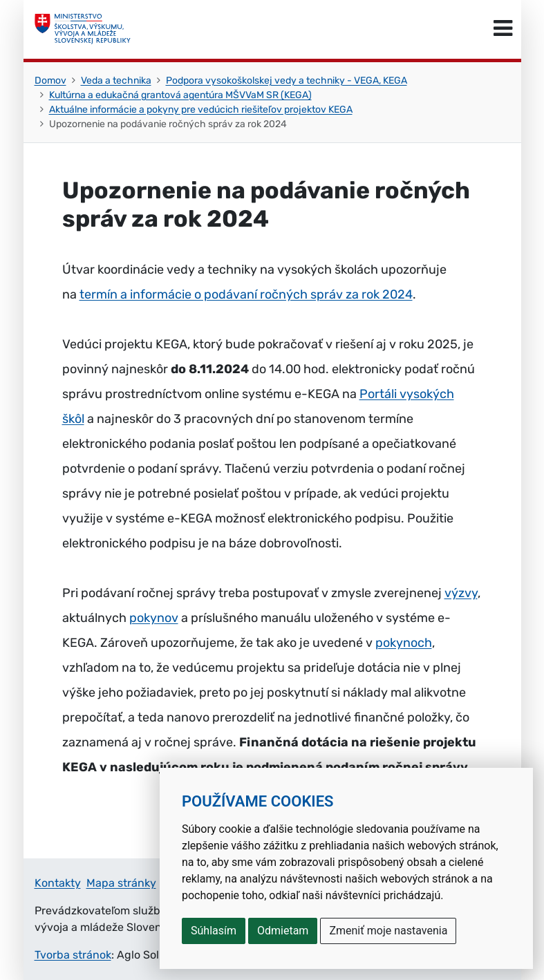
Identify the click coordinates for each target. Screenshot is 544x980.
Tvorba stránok (73, 955)
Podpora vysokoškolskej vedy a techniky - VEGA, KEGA (287, 81)
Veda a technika (116, 81)
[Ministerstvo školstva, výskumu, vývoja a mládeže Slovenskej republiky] (83, 29)
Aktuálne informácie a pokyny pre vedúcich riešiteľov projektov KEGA (201, 110)
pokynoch (404, 643)
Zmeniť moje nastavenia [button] (388, 931)
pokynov (154, 618)
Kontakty (58, 883)
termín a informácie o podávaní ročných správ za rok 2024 (246, 294)
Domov (50, 81)
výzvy (461, 593)
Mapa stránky (121, 883)
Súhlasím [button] (214, 931)
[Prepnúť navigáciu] (503, 29)
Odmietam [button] (283, 931)
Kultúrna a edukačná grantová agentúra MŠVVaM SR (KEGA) (180, 95)
